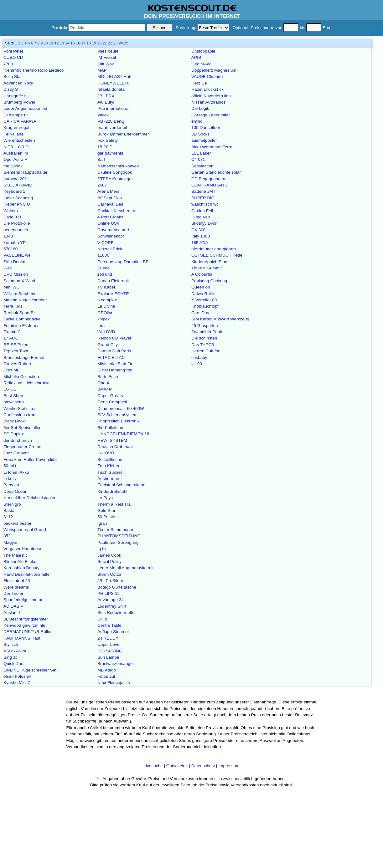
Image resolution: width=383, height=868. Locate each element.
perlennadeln (16, 230)
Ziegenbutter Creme (22, 447)
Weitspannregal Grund (25, 530)
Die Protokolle (17, 223)
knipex (104, 319)
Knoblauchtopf (205, 306)
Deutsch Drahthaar (115, 447)
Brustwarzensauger (116, 664)
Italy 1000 (201, 236)
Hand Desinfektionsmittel (27, 574)
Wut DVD (106, 332)
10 (46, 43)
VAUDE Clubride (207, 77)
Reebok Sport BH (20, 313)
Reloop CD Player (114, 338)
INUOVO (106, 453)
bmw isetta (14, 402)
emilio (197, 121)
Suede (104, 268)
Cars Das (200, 313)
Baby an (11, 485)
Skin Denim (14, 262)
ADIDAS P (13, 606)
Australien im (16, 153)
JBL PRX (106, 96)
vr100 (197, 364)
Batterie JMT (203, 191)
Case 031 (13, 217)
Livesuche (153, 766)
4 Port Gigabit (110, 217)
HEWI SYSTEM (112, 440)
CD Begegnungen (208, 179)
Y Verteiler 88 (204, 300)
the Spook (13, 166)
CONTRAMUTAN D (210, 185)
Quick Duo (13, 664)
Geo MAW (201, 64)
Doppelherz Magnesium (214, 70)
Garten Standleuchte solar (216, 172)
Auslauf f (12, 613)
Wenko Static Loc (20, 408)
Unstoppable (203, 51)
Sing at (10, 657)
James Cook (109, 555)
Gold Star (106, 511)
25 (126, 43)
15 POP (105, 147)
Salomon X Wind (19, 281)
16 (78, 43)
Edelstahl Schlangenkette (121, 485)
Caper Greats (110, 396)
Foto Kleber (108, 466)
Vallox (103, 115)
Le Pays (105, 498)
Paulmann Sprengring (118, 542)
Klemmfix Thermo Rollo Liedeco (34, 70)
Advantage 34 (111, 600)
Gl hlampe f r (16, 115)
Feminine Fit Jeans (21, 326)
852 (7, 536)
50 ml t (10, 466)
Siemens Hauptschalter (26, 172)
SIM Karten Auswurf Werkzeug (220, 319)
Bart (101, 159)
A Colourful (202, 274)
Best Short (13, 396)
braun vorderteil (112, 128)
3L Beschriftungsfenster (26, 619)
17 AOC (11, 338)
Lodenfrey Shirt (112, 606)
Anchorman (108, 479)
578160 (10, 249)
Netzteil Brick (110, 249)
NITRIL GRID (16, 147)
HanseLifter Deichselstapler (29, 498)
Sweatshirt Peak (207, 332)
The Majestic (16, 555)
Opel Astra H (16, 159)
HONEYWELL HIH (115, 83)
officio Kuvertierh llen (211, 96)
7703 (8, 64)
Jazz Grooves (16, 453)
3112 (8, 517)
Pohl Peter (13, 51)
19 (94, 43)
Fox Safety (108, 140)
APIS (196, 57)
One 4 (103, 383)
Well (8, 268)
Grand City (108, 345)
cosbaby (199, 357)
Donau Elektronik (114, 281)
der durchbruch (18, 440)
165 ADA (200, 243)
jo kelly (10, 479)
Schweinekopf (111, 236)
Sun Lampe (108, 657)
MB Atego (107, 670)
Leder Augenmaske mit (25, 108)
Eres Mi (11, 370)
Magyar (10, 542)
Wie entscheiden (19, 140)
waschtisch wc (205, 204)
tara (101, 326)
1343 (8, 236)
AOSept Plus (110, 198)
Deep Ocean (15, 491)
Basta (9, 511)
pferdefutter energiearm (214, 249)
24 (121, 43)
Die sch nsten (204, 338)
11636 (103, 255)
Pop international (113, 108)
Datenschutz (203, 766)
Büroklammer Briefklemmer (123, 134)
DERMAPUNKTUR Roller (28, 632)
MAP (102, 70)
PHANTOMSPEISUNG (119, 536)
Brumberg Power (19, 102)
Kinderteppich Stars (210, 262)
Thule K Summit (207, 268)
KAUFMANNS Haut (22, 638)
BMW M (105, 389)
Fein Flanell (14, 134)
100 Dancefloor (206, 128)
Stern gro (12, 504)
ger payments (110, 153)
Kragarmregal (16, 128)
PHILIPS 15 (109, 593)
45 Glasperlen (205, 326)
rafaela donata (111, 89)
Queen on (201, 287)
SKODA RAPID (18, 185)
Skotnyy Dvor (204, 223)
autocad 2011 (16, 179)
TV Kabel (106, 287)
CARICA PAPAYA (20, 121)
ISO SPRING (110, 651)
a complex (107, 300)
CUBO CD (13, 57)
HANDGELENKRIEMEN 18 (123, 434)
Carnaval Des (110, 204)
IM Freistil (107, 57)
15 (73, 43)
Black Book (14, 421)
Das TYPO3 (203, 345)
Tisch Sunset (110, 472)
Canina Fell (202, 211)
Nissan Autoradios (209, 102)
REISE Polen (16, 345)
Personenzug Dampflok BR (123, 262)
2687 (102, 185)
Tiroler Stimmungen (116, 530)
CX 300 (198, 230)
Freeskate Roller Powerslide (30, 460)
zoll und (105, 274)
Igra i (102, 523)
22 (110, 43)
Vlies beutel (108, 51)
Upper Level (109, 644)
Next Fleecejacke (114, 683)
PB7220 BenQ (111, 121)
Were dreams (16, 587)
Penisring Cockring (209, 281)
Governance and (113, 230)
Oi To (102, 619)
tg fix (102, 549)
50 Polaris (107, 517)
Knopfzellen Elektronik (119, 421)
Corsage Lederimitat (210, 115)
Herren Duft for (205, 351)
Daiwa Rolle (203, 294)
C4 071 (198, 159)
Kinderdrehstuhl (112, 491)
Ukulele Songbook (115, 172)
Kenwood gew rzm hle (24, 625)
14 (67, 43)
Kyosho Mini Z (17, 683)
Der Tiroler (13, 593)
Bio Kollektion (110, 428)
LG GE (10, 389)
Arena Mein (108, 191)
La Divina (106, 306)
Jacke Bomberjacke (22, 319)
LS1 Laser (201, 153)
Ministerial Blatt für (115, 364)
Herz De (199, 83)
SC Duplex (14, 434)
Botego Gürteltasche (117, 587)
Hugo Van (201, 217)
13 (62, 43)
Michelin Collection (21, 377)
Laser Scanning (18, 198)
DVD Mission (16, 274)
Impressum (229, 766)
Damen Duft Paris (114, 351)
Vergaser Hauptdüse (23, 549)
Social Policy (109, 562)
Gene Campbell (112, 402)
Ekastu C (12, 332)
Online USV (109, 223)
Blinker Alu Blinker (21, 562)
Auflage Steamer (113, 632)
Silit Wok (106, 64)
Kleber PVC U (17, 204)
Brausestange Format (24, 357)
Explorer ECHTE (113, 294)
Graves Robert (17, 364)
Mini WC (11, 287)
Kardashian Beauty (21, 568)
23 (116, 43)
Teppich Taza (16, 351)
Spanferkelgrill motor (23, 600)
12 (57, 43)
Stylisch (11, 644)
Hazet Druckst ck (207, 89)
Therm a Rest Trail (115, 504)
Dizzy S (11, 89)
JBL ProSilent (110, 581)
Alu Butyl (106, 102)
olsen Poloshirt (17, 676)
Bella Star (13, 77)
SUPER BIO (203, 198)
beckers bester (17, 523)
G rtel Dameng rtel (115, 370)
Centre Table (109, 625)
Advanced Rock (18, 83)
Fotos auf (106, 676)
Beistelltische (110, 460)
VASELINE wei (18, 255)
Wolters (11, 211)
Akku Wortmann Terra (212, 147)
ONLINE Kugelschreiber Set (30, 670)
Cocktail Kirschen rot (117, 211)
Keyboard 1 (14, 191)
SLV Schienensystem (117, 415)
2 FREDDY (108, 638)
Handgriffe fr (15, 96)
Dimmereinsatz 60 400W (121, 408)
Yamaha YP (15, 243)
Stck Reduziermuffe (116, 613)
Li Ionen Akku (16, 472)
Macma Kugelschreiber (25, 300)
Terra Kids (13, 306)
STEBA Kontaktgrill (115, 179)
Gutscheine (177, 766)
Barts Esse (108, 377)
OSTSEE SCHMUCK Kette (217, 255)
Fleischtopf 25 (17, 581)
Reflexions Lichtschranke (27, 383)
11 (51, 43)
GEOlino (105, 313)
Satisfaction (202, 166)
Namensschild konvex (118, 166)
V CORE (106, 243)
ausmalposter (204, 140)
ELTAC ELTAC (111, 357)
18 (89, 43)
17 (83, 43)
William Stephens (20, 294)
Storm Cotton (110, 574)
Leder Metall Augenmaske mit (125, 568)
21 (105, 43)
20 (99, 43)
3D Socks (200, 134)
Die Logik (200, 108)
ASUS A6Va (15, 651)
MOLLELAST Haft (114, 77)
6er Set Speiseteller (22, 428)
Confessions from (20, 415)
